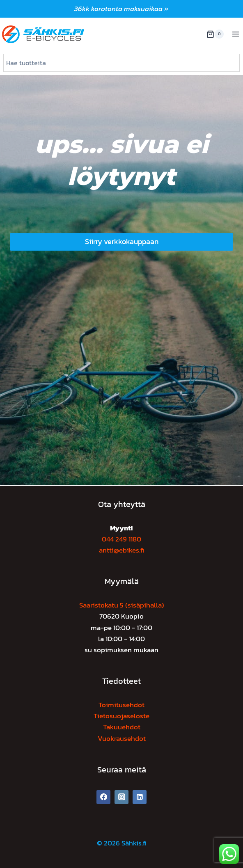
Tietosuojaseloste (121, 716)
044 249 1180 (121, 539)
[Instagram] (121, 797)
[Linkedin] (140, 797)
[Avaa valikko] (235, 34)
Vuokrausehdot (122, 738)
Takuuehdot (122, 727)
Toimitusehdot (121, 705)
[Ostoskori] (215, 34)
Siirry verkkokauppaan (122, 241)
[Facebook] (103, 797)
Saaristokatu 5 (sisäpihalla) (122, 605)
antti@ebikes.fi (121, 550)
